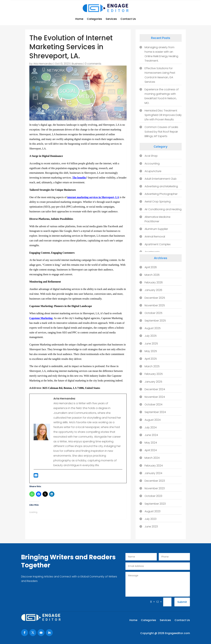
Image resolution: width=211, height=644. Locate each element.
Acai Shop (151, 156)
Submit (182, 602)
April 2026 (151, 267)
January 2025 (153, 382)
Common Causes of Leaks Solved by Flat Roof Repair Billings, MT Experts (161, 132)
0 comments (93, 64)
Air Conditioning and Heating (163, 209)
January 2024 (153, 473)
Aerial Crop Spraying (158, 202)
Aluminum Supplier (156, 229)
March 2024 (152, 458)
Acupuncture (153, 171)
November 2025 (155, 305)
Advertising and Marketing (161, 186)
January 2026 (153, 290)
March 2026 (152, 275)
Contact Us (128, 19)
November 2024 (155, 397)
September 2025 (155, 321)
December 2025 (155, 298)
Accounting (152, 164)
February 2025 (154, 374)
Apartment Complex (158, 244)
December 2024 (155, 389)
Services (111, 19)
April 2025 (151, 359)
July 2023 (151, 519)
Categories (94, 19)
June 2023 (151, 527)
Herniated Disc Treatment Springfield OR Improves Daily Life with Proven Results (163, 115)
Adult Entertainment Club (161, 179)
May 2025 (151, 351)
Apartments (152, 252)
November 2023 (155, 488)
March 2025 (152, 366)
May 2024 (151, 443)
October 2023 (153, 496)
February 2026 (154, 282)
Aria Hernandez (43, 64)
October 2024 (153, 404)
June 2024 (151, 435)
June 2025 (151, 344)
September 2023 (155, 504)
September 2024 (155, 412)
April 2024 (151, 450)
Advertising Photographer (161, 194)
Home (79, 19)
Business (77, 64)
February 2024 (154, 466)
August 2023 (152, 511)
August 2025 (153, 328)
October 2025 (153, 313)
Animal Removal (155, 237)
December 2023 (155, 481)
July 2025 (151, 336)
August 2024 (153, 420)
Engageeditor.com (177, 633)
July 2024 (151, 427)
